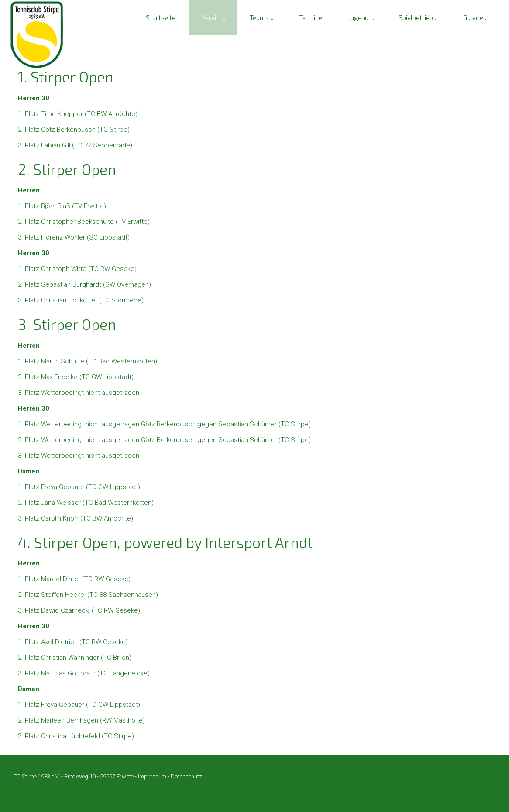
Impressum (152, 776)
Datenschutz (186, 776)
